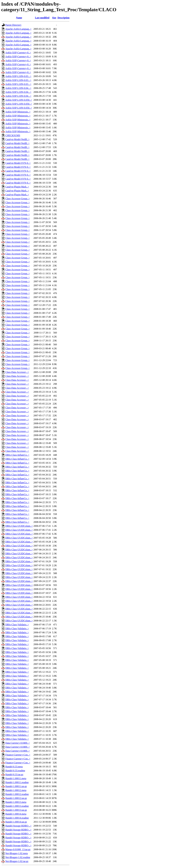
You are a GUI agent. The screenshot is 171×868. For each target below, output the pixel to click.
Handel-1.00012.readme (17, 794)
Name (19, 18)
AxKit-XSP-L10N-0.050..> (19, 100)
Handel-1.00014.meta (16, 814)
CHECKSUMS (13, 135)
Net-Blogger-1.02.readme (18, 857)
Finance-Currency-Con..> (18, 755)
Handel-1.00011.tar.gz (16, 786)
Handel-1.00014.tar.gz (16, 822)
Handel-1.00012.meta (16, 790)
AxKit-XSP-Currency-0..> (18, 53)
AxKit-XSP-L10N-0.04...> (18, 88)
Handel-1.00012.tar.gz (16, 798)
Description (63, 18)
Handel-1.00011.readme (17, 782)
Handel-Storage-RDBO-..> (18, 826)
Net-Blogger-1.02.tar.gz (17, 861)
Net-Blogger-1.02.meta (17, 853)
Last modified (42, 18)
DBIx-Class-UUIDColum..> (19, 526)
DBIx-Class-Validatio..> (17, 625)
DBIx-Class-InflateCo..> (17, 455)
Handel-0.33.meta (14, 767)
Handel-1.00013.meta (16, 802)
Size (54, 18)
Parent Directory (13, 25)
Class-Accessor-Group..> (18, 199)
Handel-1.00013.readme (17, 806)
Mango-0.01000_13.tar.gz (18, 849)
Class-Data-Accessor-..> (17, 372)
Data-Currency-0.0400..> (18, 743)
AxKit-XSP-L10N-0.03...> (18, 76)
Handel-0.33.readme (15, 771)
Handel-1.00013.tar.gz (16, 810)
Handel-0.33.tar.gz (14, 774)
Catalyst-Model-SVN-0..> (18, 163)
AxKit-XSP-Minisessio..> (18, 112)
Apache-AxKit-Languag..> (18, 29)
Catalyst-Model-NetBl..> (17, 139)
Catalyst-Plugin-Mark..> (17, 187)
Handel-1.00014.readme (17, 818)
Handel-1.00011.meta (16, 778)
